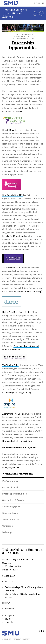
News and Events (10, 513)
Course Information (11, 487)
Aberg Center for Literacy (14, 414)
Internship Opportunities (14, 494)
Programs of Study (11, 481)
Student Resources (11, 519)
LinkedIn (9, 622)
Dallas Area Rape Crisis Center (16, 305)
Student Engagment (11, 507)
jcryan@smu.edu (12, 468)
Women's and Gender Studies (24, 36)
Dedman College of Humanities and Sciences (15, 13)
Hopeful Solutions (15, 124)
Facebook (9, 609)
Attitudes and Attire (11, 268)
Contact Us (8, 526)
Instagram (9, 615)
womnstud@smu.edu (12, 111)
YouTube (9, 619)
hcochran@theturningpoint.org (17, 392)
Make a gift (7, 532)
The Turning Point (15, 360)
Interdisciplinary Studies (23, 34)
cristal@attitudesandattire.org (28, 291)
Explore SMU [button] (39, 3)
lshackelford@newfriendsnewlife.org (19, 236)
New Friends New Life (12, 188)
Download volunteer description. (17, 441)
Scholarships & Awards (13, 500)
